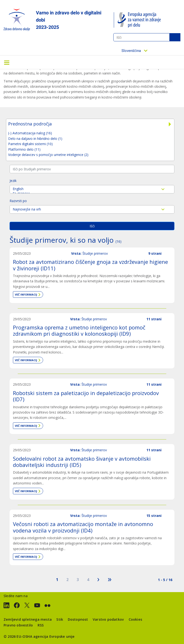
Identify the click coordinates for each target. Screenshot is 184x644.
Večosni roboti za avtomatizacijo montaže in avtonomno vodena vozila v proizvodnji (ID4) (83, 527)
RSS (41, 625)
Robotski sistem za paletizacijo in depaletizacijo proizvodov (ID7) (86, 396)
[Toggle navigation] (7, 62)
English (92, 189)
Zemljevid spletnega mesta (28, 619)
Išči (175, 37)
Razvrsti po (18, 201)
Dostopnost (78, 619)
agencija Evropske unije (54, 636)
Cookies (135, 619)
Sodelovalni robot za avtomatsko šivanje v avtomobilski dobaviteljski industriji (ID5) (82, 462)
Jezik (13, 181)
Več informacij (26, 294)
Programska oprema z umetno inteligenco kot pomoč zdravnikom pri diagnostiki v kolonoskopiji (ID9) (79, 330)
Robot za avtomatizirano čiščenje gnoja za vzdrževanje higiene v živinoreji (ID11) (90, 265)
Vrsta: (76, 253)
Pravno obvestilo (18, 625)
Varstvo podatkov (108, 619)
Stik (60, 619)
